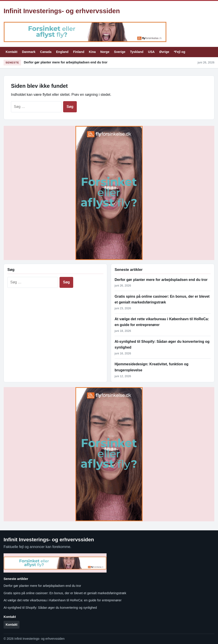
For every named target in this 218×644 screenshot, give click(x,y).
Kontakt (11, 52)
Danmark (29, 52)
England (62, 52)
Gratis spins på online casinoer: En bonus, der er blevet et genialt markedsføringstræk (65, 593)
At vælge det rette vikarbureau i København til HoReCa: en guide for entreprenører (63, 600)
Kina (92, 52)
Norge (105, 52)
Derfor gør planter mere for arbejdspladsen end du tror (66, 62)
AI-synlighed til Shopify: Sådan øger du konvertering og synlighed (50, 608)
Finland (79, 52)
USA (151, 52)
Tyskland (137, 52)
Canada (46, 52)
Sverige (120, 52)
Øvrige (164, 52)
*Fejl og (180, 52)
